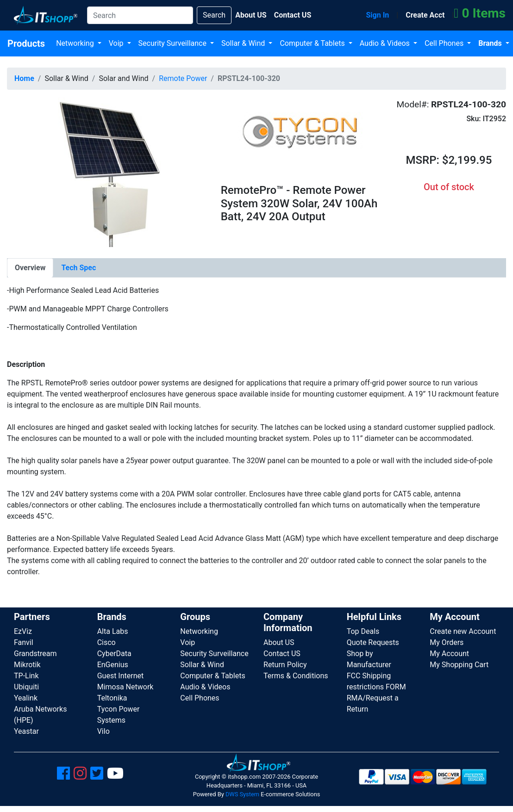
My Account (449, 654)
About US (279, 642)
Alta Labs (113, 631)
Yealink (26, 698)
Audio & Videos (386, 43)
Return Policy (285, 665)
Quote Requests (373, 642)
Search (214, 15)
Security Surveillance (173, 43)
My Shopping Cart (459, 665)
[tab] (30, 268)
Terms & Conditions (296, 676)
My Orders (447, 642)
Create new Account (463, 631)
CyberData (114, 654)
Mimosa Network (125, 687)
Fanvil (24, 642)
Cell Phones (445, 43)
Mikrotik (27, 665)
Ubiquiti (26, 687)
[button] (107, 171)
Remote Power (183, 78)
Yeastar (26, 731)
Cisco (106, 642)
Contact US (282, 654)
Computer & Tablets (313, 43)
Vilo (103, 731)
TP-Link (26, 676)
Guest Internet (121, 676)
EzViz (23, 631)
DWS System (242, 794)
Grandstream (35, 654)
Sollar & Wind (244, 43)
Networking (76, 43)
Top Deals (363, 631)
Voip (117, 43)
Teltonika (112, 698)
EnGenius (113, 665)
